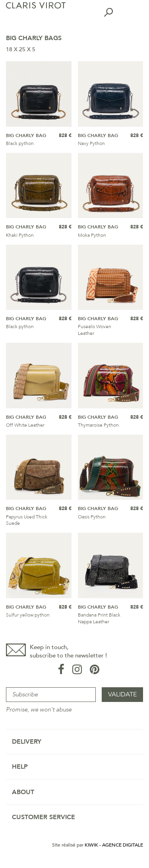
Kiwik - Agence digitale (114, 845)
